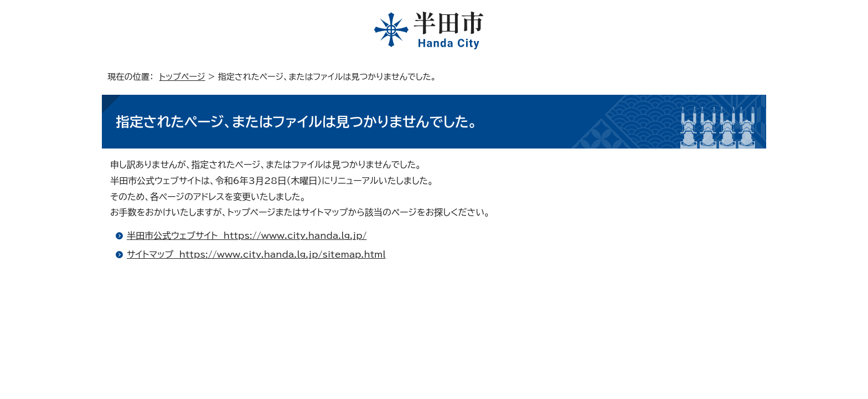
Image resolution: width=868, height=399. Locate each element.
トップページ (182, 77)
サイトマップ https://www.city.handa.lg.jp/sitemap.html (256, 254)
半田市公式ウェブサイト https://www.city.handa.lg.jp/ (247, 236)
